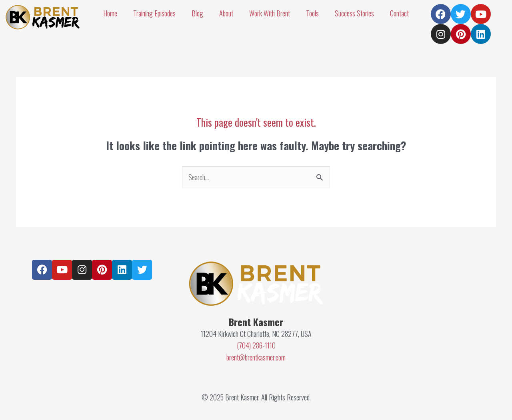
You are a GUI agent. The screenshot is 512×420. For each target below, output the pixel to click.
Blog (197, 13)
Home (110, 13)
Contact (399, 13)
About (226, 13)
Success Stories (354, 13)
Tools (312, 13)
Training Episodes (154, 13)
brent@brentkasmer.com (256, 357)
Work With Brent (270, 13)
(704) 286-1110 (256, 345)
